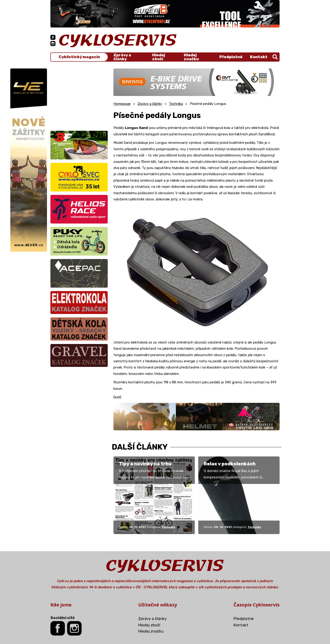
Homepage (122, 104)
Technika (176, 104)
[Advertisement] (79, 97)
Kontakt (259, 57)
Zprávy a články (122, 57)
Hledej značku (191, 57)
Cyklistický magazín (79, 57)
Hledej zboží (159, 57)
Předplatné (231, 57)
